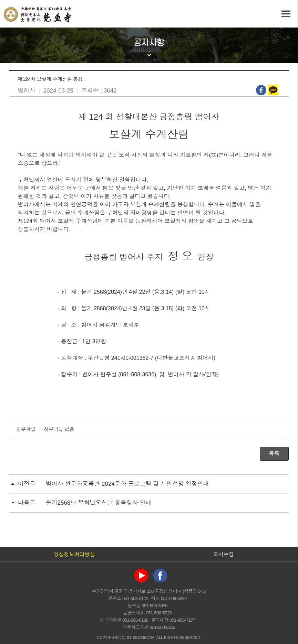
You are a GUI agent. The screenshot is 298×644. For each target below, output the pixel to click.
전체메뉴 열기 (286, 14)
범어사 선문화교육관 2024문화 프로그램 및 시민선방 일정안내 (127, 484)
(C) (123, 637)
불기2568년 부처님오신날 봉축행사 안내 (99, 503)
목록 (274, 454)
